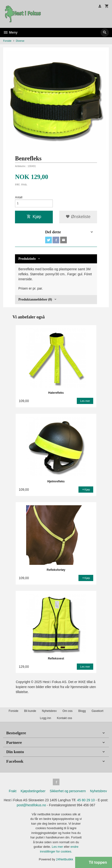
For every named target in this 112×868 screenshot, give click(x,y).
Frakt (13, 791)
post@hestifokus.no (31, 805)
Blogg (82, 711)
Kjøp (34, 217)
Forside (7, 41)
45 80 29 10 (86, 800)
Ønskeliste (78, 217)
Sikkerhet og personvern (68, 791)
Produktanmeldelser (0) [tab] (35, 299)
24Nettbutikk (65, 859)
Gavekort (97, 711)
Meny (10, 32)
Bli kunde (30, 711)
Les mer (58, 847)
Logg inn (46, 718)
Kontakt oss (64, 718)
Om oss (68, 711)
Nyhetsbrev (49, 711)
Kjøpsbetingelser (33, 791)
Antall (19, 197)
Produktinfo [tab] (27, 259)
